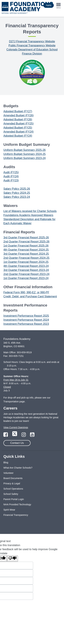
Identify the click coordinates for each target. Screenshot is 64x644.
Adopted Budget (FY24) (18, 136)
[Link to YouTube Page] (32, 436)
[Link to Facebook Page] (6, 436)
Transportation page (14, 402)
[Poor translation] (12, 559)
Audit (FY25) (11, 172)
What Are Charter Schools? (18, 468)
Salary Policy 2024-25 (17, 193)
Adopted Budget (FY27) (18, 111)
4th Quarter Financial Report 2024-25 (26, 250)
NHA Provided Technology (17, 504)
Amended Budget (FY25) (19, 124)
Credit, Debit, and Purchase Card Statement (30, 296)
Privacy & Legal (12, 483)
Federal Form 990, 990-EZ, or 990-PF (26, 292)
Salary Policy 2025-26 (17, 189)
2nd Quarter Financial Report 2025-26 (26, 242)
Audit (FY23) (11, 180)
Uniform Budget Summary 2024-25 (24, 154)
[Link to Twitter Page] (15, 436)
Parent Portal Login (14, 499)
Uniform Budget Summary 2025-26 (24, 150)
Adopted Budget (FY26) (18, 119)
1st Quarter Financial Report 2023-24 (26, 278)
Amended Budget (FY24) (19, 132)
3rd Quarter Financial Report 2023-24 (26, 270)
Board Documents (13, 478)
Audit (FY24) (11, 176)
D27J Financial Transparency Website (32, 41)
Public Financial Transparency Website (32, 45)
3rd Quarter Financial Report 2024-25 (26, 254)
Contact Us (17, 443)
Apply (49, 5)
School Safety (11, 494)
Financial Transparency (16, 515)
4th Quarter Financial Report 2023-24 (26, 266)
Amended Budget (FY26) (19, 115)
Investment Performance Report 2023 (26, 324)
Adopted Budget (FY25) (18, 128)
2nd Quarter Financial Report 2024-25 (26, 258)
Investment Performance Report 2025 (26, 316)
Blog (6, 462)
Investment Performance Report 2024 (26, 320)
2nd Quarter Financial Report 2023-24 (26, 274)
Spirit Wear (9, 510)
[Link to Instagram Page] (24, 436)
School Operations (13, 489)
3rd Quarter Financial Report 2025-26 (26, 237)
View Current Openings (16, 427)
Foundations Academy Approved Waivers (28, 215)
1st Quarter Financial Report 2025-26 (26, 246)
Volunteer (8, 473)
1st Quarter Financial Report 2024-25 (26, 262)
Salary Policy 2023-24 (17, 197)
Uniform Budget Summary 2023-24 (24, 158)
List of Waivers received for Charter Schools (30, 211)
